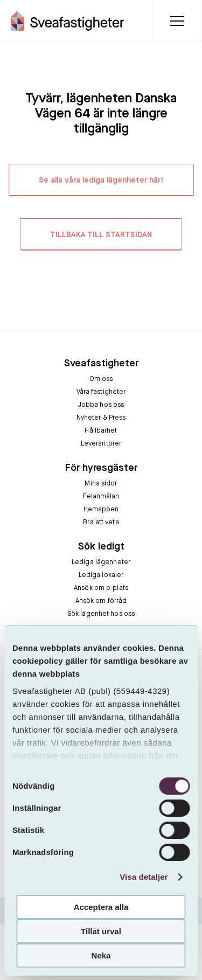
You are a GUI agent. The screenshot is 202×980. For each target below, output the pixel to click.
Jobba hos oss (101, 405)
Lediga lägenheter (101, 562)
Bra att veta (101, 523)
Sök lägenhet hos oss (101, 614)
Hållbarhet (101, 431)
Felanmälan (101, 497)
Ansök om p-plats (101, 588)
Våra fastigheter (101, 392)
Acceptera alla (101, 907)
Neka (101, 955)
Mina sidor (101, 484)
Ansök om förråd (101, 601)
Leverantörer (101, 444)
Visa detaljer (144, 877)
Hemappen (101, 510)
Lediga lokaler (101, 575)
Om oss (101, 379)
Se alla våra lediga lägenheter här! (101, 180)
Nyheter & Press (101, 418)
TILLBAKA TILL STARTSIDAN (101, 235)
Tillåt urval (101, 931)
